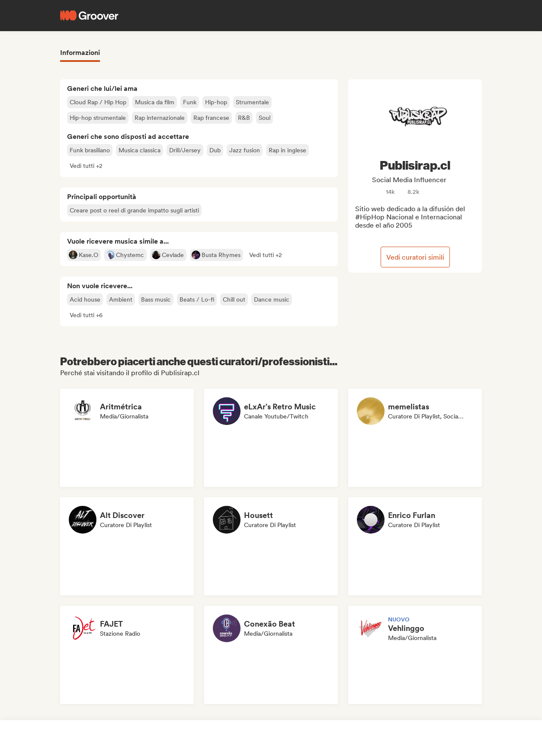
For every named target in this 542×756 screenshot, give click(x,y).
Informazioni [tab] (80, 53)
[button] (86, 166)
